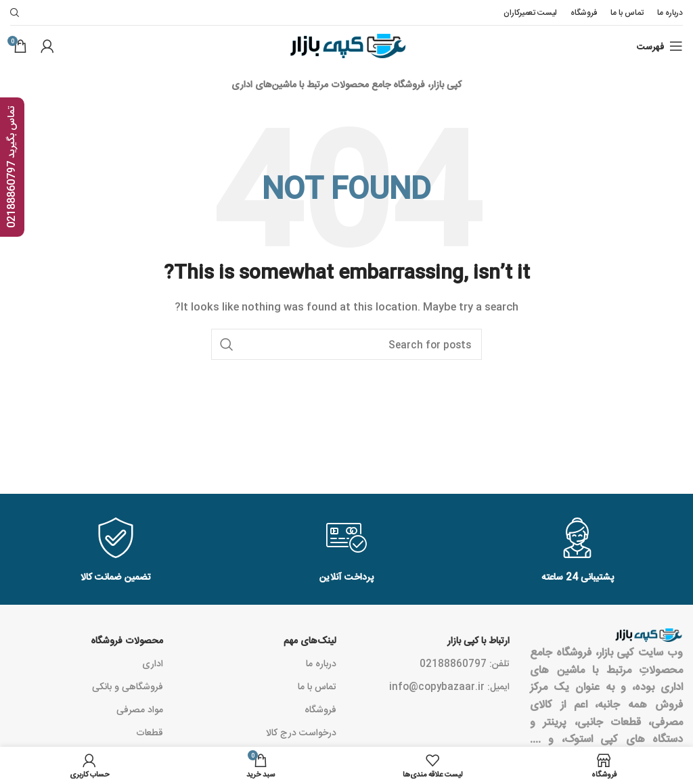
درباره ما (321, 663)
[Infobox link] (116, 551)
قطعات (150, 732)
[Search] (346, 344)
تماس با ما (317, 686)
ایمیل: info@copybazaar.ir (449, 686)
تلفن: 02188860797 (465, 663)
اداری (153, 663)
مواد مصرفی (140, 709)
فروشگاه (320, 709)
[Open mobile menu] (660, 46)
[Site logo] (347, 47)
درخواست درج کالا (301, 732)
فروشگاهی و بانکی (128, 686)
